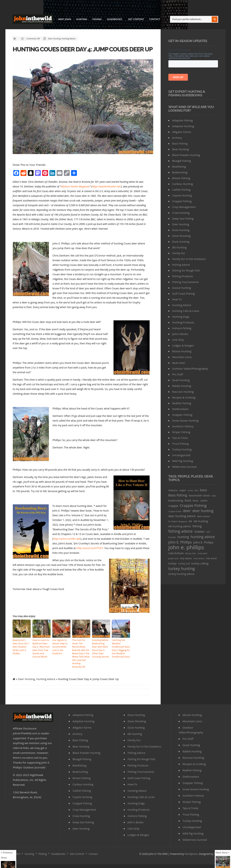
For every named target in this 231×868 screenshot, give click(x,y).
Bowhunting (180, 172)
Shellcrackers (180, 409)
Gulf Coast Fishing (183, 293)
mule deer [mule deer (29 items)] (202, 553)
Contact (155, 19)
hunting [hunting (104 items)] (183, 537)
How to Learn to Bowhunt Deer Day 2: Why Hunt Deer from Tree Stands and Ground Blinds (41, 656)
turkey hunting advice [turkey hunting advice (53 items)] (181, 574)
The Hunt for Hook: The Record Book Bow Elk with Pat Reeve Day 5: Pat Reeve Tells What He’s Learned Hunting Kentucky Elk (81, 659)
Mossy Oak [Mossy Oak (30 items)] (190, 553)
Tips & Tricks (180, 438)
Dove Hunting (181, 230)
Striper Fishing (181, 432)
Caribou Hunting (183, 184)
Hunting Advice (68, 39)
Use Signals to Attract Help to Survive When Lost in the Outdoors (60, 654)
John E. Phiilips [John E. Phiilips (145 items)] (180, 542)
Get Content (136, 19)
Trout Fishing (180, 444)
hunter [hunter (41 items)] (172, 537)
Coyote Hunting (182, 195)
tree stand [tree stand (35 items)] (211, 558)
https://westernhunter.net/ (106, 194)
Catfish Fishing (181, 190)
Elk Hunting (179, 247)
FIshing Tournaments (185, 282)
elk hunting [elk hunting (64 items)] (201, 521)
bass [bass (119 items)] (203, 490)
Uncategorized (181, 455)
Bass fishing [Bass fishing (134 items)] (178, 495)
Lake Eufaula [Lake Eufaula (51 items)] (176, 553)
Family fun (179, 253)
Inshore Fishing (182, 328)
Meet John (65, 19)
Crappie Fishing (182, 201)
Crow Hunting (181, 213)
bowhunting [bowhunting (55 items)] (176, 500)
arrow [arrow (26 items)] (190, 490)
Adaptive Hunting (183, 126)
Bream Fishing (181, 178)
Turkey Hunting (182, 449)
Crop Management (184, 207)
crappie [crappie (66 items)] (173, 506)
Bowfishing (179, 166)
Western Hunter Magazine (75, 194)
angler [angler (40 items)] (183, 490)
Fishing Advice (181, 265)
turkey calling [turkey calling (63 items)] (200, 563)
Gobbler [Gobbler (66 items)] (200, 532)
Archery (177, 138)
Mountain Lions (182, 357)
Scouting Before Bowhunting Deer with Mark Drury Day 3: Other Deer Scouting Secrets (101, 656)
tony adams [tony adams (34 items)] (186, 558)
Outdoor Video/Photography (190, 369)
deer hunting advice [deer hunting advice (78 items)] (182, 516)
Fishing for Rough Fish (186, 270)
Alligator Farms (182, 132)
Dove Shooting (181, 236)
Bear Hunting (180, 149)
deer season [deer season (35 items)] (203, 516)
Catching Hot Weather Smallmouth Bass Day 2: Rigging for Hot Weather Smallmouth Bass (121, 656)
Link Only (178, 340)
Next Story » (223, 852)
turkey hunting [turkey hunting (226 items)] (182, 568)
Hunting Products (183, 322)
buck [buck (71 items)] (188, 500)
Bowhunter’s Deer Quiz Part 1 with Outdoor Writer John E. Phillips (21, 654)
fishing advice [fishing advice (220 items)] (180, 531)
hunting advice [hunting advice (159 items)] (203, 537)
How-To (177, 299)
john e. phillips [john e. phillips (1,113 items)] (186, 547)
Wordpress (191, 857)
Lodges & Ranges (183, 345)
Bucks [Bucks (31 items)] (196, 501)
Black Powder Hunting (186, 155)
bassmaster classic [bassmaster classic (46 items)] (200, 495)
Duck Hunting (181, 242)
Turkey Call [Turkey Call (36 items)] (184, 564)
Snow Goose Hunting (185, 420)
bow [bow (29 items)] (214, 496)
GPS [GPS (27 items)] (208, 532)
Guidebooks (114, 20)
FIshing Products (183, 276)
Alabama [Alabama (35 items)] (173, 490)
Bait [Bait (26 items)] (197, 490)
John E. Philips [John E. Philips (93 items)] (203, 542)
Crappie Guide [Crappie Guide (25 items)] (175, 511)
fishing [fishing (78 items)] (197, 526)
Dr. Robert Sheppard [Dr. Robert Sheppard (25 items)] (178, 521)
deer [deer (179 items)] (187, 511)
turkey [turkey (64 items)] (172, 563)
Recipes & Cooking (184, 397)
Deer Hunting (54, 39)
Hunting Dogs (181, 317)
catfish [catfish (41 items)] (204, 501)
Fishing (97, 19)
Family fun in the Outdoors (189, 259)
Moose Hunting (182, 351)
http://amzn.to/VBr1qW (67, 546)
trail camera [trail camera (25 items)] (199, 558)
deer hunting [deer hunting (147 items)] (203, 511)
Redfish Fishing (182, 403)
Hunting (82, 19)
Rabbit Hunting (182, 386)
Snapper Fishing (182, 415)
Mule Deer (179, 363)
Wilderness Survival (184, 467)
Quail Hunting (181, 380)
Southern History (183, 426)
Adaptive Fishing (182, 120)
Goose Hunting (182, 288)
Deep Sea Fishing (183, 218)
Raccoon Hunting (183, 392)
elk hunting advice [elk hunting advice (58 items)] (180, 526)
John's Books (180, 334)
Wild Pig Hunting (183, 461)
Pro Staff (178, 374)
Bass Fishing (180, 143)
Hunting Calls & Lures (186, 311)
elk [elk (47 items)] (190, 521)
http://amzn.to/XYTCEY (90, 556)
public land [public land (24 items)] (173, 558)
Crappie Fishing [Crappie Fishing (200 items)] (193, 506)
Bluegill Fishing (182, 161)
